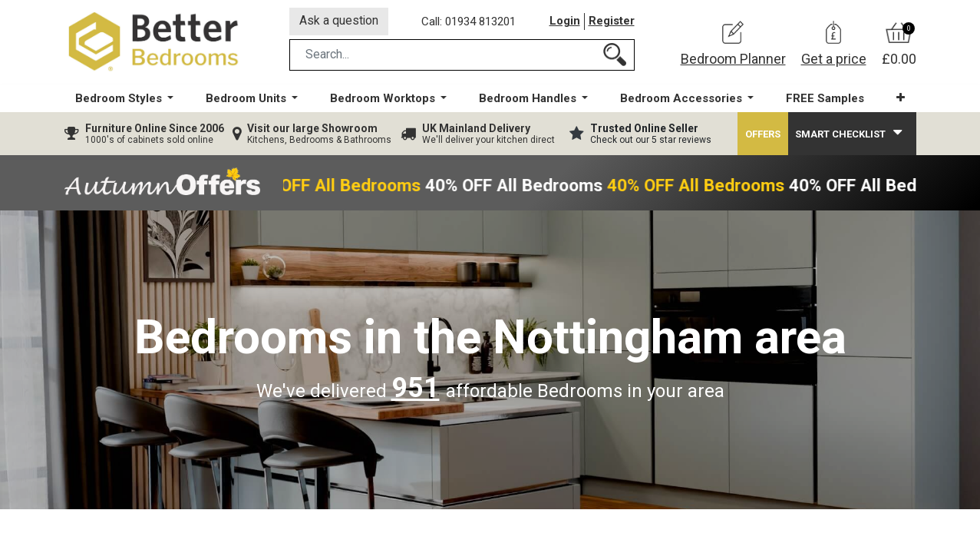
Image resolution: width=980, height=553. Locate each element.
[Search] (615, 56)
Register (612, 22)
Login (565, 22)
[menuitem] (824, 100)
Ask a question (340, 22)
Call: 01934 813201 (470, 22)
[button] (900, 99)
